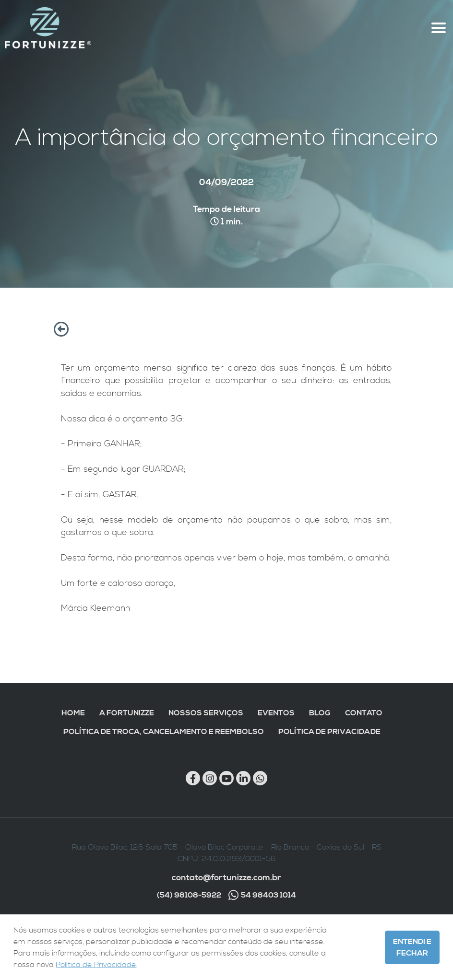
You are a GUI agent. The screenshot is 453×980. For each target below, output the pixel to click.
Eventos (276, 713)
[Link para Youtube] (226, 778)
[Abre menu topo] (439, 28)
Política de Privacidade (329, 732)
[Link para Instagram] (210, 778)
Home (73, 713)
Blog (320, 713)
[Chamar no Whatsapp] (260, 778)
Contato (364, 713)
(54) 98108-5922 (189, 895)
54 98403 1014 (262, 895)
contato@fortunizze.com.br (226, 878)
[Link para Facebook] (193, 778)
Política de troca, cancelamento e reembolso (164, 732)
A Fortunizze (127, 713)
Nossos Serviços (206, 713)
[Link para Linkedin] (243, 778)
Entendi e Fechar (412, 947)
